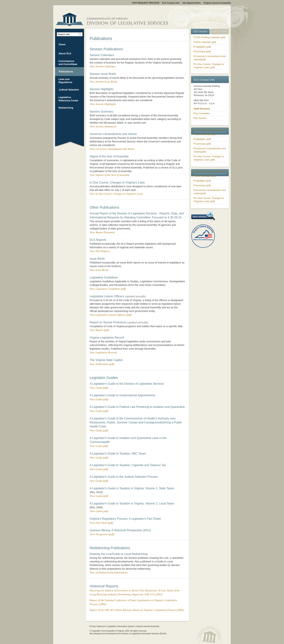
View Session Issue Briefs (103, 82)
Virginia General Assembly (148, 626)
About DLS (70, 54)
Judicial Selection (70, 90)
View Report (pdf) (99, 330)
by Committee (202, 113)
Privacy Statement (98, 626)
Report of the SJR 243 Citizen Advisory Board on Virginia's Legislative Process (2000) (137, 610)
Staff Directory (202, 109)
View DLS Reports (100, 251)
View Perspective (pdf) (102, 534)
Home (70, 45)
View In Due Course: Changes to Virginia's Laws (116, 194)
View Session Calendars (103, 66)
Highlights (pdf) (203, 47)
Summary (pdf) (203, 51)
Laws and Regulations (70, 81)
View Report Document (102, 232)
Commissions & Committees (70, 63)
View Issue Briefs (99, 270)
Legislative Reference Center (70, 99)
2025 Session (200, 32)
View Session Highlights (103, 104)
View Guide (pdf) (99, 388)
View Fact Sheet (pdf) (101, 523)
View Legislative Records (103, 352)
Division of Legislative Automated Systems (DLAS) (144, 634)
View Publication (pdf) (102, 364)
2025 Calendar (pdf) (206, 42)
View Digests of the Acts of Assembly (110, 175)
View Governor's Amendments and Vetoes (112, 149)
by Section (201, 118)
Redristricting (70, 108)
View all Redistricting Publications (109, 573)
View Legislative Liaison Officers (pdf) (111, 315)
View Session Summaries (103, 126)
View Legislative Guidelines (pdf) (108, 289)
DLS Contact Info (204, 80)
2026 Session (219, 32)
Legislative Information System (121, 626)
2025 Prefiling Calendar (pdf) (210, 37)
